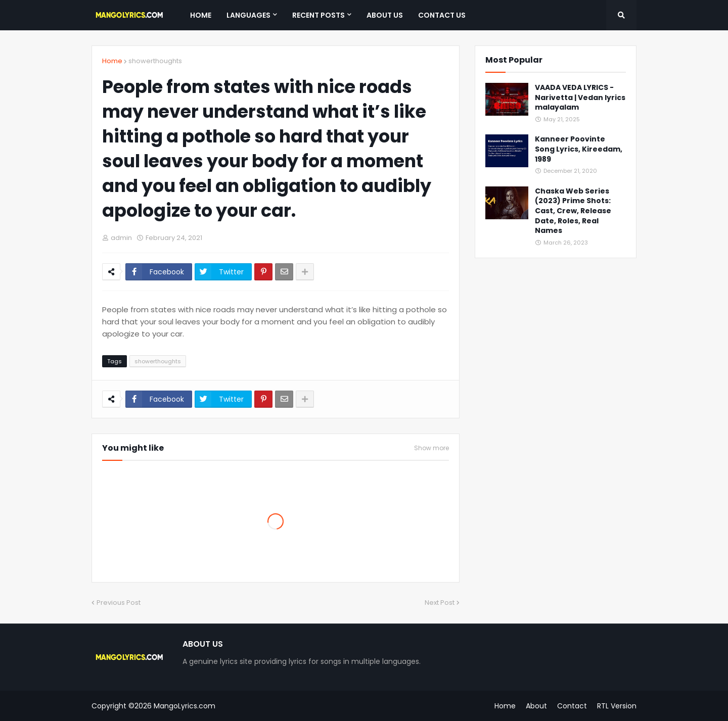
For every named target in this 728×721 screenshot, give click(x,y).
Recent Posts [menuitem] (318, 15)
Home (112, 61)
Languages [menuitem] (248, 15)
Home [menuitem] (201, 15)
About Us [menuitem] (385, 15)
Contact (572, 706)
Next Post (440, 603)
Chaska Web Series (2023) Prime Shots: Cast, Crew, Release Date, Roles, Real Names (573, 211)
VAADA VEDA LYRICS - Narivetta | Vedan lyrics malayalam (580, 98)
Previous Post (119, 603)
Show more (431, 448)
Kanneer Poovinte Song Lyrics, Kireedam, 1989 (579, 149)
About (536, 706)
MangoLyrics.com (185, 706)
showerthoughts (155, 61)
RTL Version (617, 706)
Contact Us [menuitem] (442, 15)
